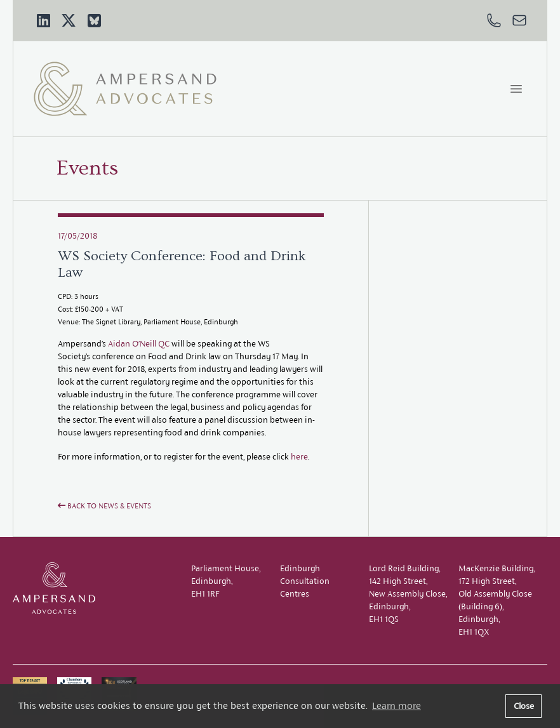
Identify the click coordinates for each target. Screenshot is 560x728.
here (299, 457)
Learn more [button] (397, 705)
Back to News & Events (104, 506)
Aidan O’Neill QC (139, 344)
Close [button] (524, 706)
